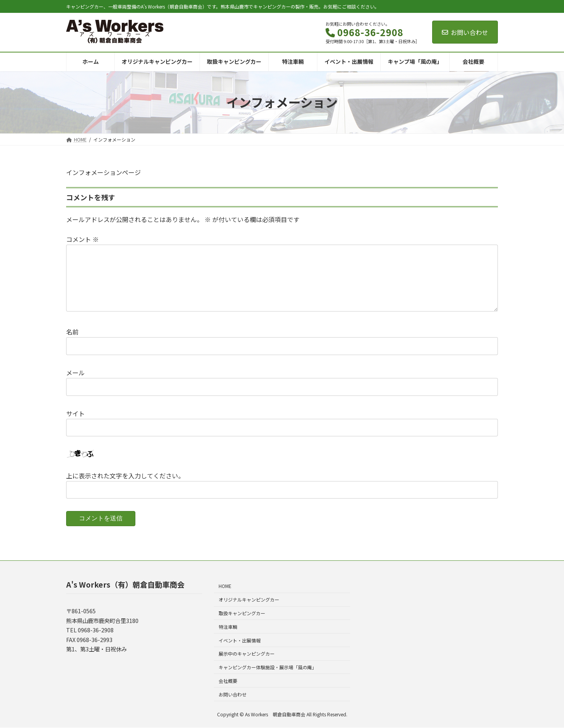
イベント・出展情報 (240, 640)
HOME (225, 586)
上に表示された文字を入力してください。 (125, 475)
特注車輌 (228, 627)
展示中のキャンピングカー (247, 654)
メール (75, 373)
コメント (82, 239)
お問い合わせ (465, 32)
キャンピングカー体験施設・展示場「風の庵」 (268, 667)
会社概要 (228, 681)
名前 (72, 332)
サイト (75, 413)
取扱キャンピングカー (242, 613)
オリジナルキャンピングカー (249, 599)
